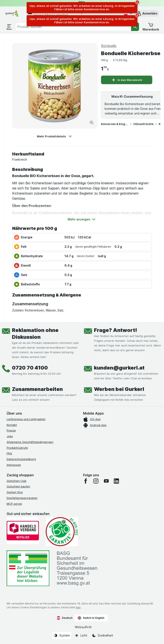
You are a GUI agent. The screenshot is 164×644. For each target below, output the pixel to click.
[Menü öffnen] (9, 27)
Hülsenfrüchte (143, 124)
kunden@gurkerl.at (119, 368)
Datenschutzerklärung (21, 459)
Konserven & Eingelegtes (115, 124)
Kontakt (12, 425)
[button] (147, 13)
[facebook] (86, 481)
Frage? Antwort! (116, 330)
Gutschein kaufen (18, 486)
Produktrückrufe (17, 448)
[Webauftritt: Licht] (81, 635)
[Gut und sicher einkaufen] (62, 532)
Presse (11, 430)
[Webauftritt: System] (62, 635)
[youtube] (106, 481)
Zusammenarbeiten (37, 389)
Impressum (14, 465)
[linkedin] (116, 481)
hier (78, 607)
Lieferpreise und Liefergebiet (26, 419)
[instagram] (96, 481)
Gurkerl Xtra (15, 492)
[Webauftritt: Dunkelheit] (102, 635)
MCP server (14, 504)
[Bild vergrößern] (92, 123)
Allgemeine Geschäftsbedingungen (30, 442)
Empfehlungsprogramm (22, 498)
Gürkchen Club (17, 481)
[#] (28, 568)
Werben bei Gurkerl (119, 389)
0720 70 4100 (30, 368)
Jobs (10, 436)
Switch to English (91, 618)
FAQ (9, 453)
